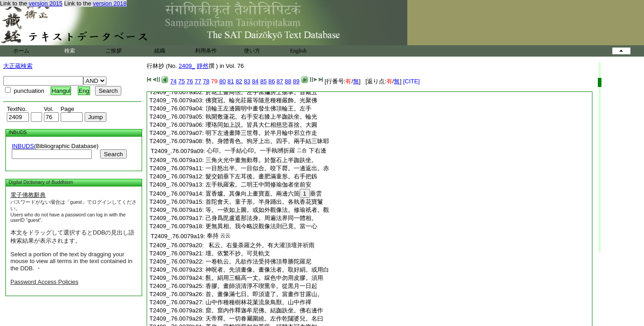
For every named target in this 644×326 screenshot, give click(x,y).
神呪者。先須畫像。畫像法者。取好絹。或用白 (267, 270)
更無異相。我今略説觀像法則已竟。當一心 (261, 226)
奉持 (213, 236)
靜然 (203, 66)
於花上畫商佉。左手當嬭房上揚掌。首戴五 (261, 92)
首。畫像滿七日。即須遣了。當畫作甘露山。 (264, 294)
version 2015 (46, 3)
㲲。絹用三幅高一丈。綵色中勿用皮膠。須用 (264, 278)
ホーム (21, 51)
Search (113, 154)
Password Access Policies (44, 282)
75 (181, 81)
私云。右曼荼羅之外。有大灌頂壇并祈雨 (260, 245)
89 (296, 81)
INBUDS (23, 146)
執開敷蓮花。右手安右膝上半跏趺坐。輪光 (261, 117)
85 (263, 81)
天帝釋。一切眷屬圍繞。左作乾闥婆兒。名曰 (264, 319)
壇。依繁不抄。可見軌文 (238, 253)
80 (222, 81)
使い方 (252, 51)
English (298, 51)
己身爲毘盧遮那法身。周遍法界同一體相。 (261, 218)
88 (288, 81)
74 (173, 81)
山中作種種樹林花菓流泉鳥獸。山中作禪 (258, 302)
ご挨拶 (114, 51)
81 (231, 81)
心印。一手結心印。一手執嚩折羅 (251, 151)
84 (255, 81)
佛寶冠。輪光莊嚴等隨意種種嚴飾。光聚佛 (261, 100)
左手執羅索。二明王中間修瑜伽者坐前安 (258, 185)
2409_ (187, 66)
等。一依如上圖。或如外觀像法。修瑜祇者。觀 (267, 210)
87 (280, 81)
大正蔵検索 (18, 66)
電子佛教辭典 (28, 195)
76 (190, 81)
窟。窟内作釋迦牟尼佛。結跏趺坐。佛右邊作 (264, 310)
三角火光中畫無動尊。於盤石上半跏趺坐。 (261, 160)
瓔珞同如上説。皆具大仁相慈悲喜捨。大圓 (261, 125)
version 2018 (110, 3)
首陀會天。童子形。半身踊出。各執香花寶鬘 (264, 202)
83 (247, 81)
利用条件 (206, 51)
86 (272, 81)
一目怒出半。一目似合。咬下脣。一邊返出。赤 (267, 168)
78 (206, 81)
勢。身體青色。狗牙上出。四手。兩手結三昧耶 (267, 141)
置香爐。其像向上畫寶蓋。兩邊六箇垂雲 (264, 194)
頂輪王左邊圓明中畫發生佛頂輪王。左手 (258, 108)
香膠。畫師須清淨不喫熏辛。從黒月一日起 (261, 286)
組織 (160, 51)
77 (198, 81)
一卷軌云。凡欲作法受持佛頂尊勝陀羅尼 (258, 261)
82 (239, 81)
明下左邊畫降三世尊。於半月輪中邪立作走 (261, 133)
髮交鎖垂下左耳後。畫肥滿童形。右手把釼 (261, 176)
